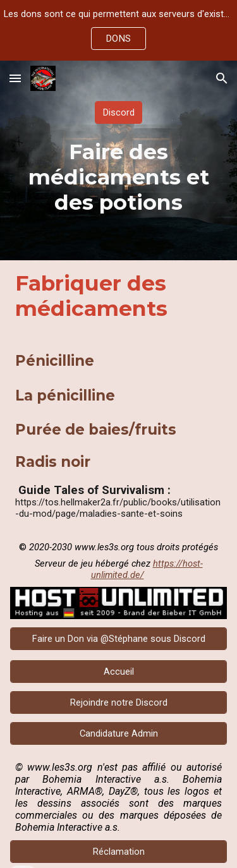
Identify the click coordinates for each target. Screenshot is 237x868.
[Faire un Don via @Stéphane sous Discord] (119, 638)
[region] (118, 30)
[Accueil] (119, 671)
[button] (15, 78)
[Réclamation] (119, 851)
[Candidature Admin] (119, 733)
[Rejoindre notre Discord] (119, 702)
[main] (119, 177)
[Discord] (119, 112)
